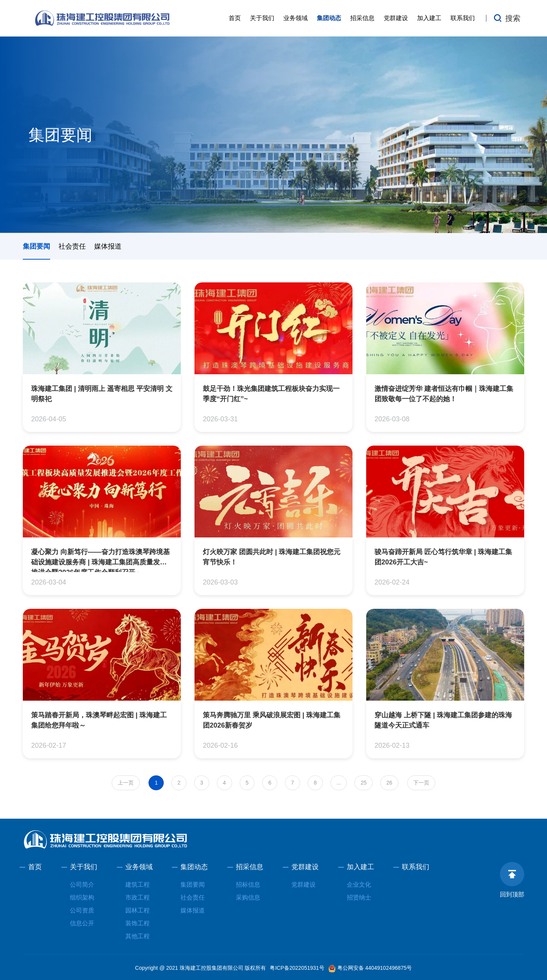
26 (389, 783)
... (339, 783)
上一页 (126, 783)
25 (364, 783)
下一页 (421, 783)
